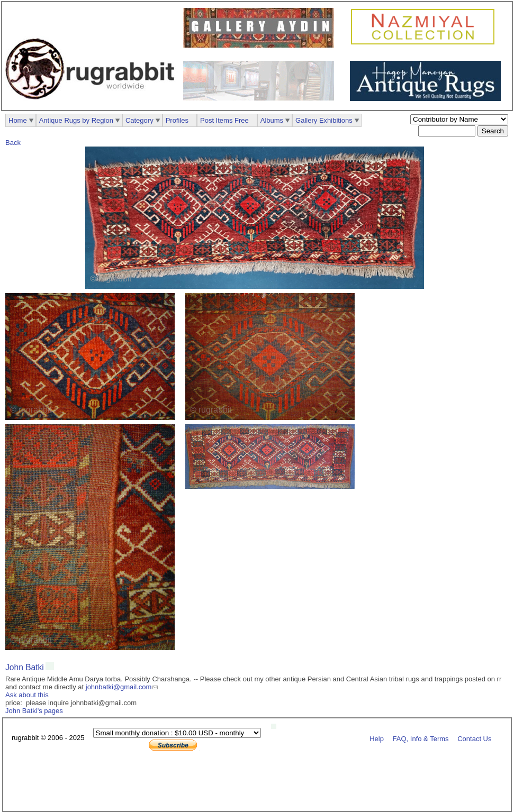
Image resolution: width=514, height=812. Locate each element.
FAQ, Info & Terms (421, 738)
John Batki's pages (34, 711)
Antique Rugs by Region (76, 120)
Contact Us (474, 738)
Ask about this (27, 695)
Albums (272, 120)
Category (139, 120)
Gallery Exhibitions (324, 120)
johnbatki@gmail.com (119, 687)
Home (18, 120)
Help (377, 738)
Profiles (177, 120)
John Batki (25, 667)
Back (13, 143)
